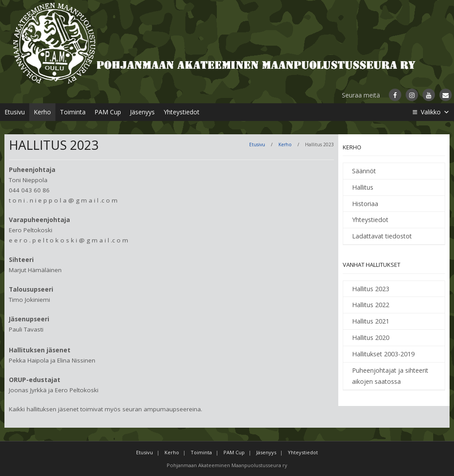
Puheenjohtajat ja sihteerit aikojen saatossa (390, 376)
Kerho (42, 112)
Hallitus (363, 187)
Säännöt (364, 171)
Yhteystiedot (182, 112)
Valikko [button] (435, 112)
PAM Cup (108, 112)
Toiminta (73, 112)
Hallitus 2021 (371, 321)
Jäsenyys (142, 112)
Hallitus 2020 (371, 337)
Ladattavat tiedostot (382, 236)
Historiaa (365, 204)
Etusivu (15, 112)
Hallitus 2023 (371, 289)
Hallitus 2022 (371, 305)
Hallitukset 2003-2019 (383, 354)
